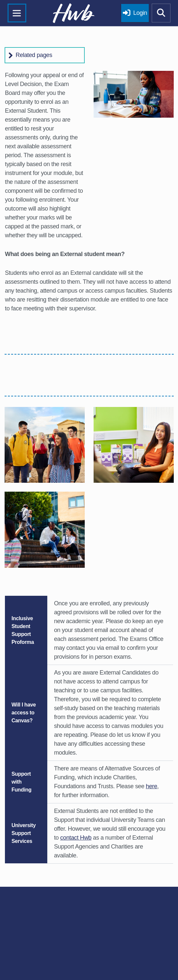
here (152, 786)
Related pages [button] (34, 55)
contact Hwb (76, 838)
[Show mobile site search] (161, 13)
